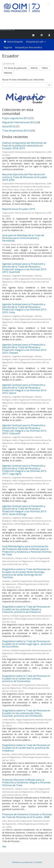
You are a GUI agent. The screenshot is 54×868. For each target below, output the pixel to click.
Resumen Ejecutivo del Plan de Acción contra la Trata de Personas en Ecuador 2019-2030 (25, 177)
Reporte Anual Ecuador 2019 (19, 209)
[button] (42, 35)
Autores (34, 68)
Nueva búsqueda (15, 42)
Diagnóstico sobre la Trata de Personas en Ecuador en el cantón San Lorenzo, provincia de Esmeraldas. (26, 678)
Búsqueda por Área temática (29, 47)
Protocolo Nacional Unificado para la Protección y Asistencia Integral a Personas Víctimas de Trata (26, 782)
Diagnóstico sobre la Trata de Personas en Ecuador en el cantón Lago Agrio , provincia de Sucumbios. (27, 644)
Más (4, 846)
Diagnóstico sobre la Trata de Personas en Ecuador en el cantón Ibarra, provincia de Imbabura (26, 748)
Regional (8, 47)
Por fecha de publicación (15, 68)
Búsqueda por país (36, 42)
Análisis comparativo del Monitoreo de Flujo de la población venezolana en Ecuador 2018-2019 (24, 145)
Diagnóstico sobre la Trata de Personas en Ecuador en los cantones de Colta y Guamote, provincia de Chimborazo (26, 713)
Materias (8, 73)
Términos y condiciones (22, 862)
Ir (49, 85)
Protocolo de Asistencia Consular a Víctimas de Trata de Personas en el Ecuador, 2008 (27, 816)
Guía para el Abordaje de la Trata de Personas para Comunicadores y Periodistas (23, 238)
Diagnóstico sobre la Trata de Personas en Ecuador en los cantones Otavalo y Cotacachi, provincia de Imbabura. (26, 609)
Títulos (45, 68)
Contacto (38, 862)
